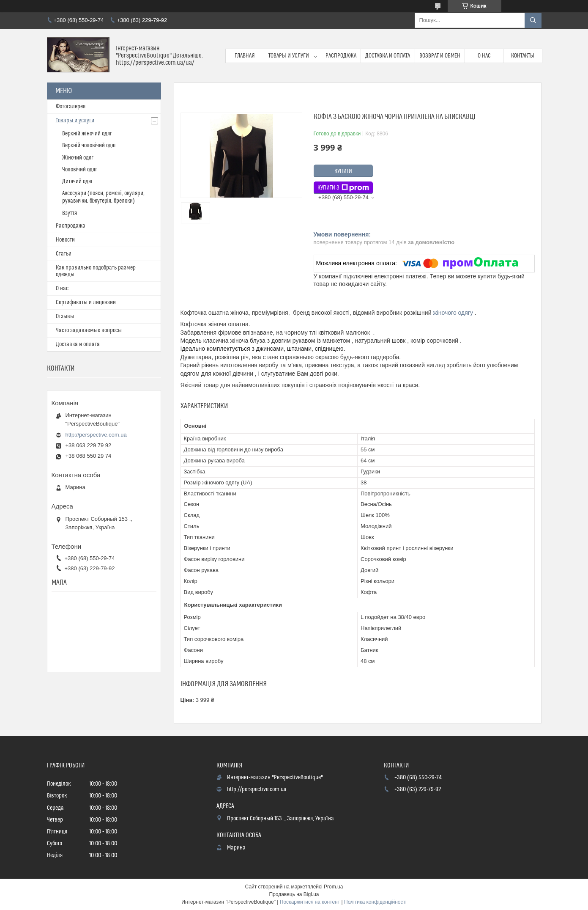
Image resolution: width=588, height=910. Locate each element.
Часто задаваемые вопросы (89, 330)
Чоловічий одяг (80, 170)
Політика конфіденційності (375, 902)
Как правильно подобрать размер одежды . (96, 271)
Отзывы (65, 316)
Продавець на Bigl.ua (294, 894)
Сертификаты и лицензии (86, 302)
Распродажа (341, 56)
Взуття (70, 213)
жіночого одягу (453, 313)
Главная (245, 56)
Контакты (523, 56)
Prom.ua (333, 887)
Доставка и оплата (388, 56)
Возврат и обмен (440, 56)
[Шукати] (533, 20)
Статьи (64, 254)
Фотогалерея (71, 107)
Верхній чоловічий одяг (89, 146)
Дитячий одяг (78, 181)
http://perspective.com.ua (96, 435)
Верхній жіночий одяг (87, 134)
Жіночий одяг (78, 158)
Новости (65, 240)
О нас (484, 56)
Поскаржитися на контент (310, 902)
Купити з (343, 188)
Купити (343, 171)
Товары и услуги (289, 56)
